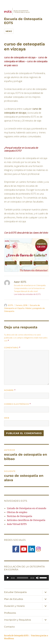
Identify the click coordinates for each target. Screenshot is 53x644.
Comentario (12, 348)
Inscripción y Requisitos (18, 620)
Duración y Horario (14, 606)
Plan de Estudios (14, 599)
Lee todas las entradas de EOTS (27, 294)
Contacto (9, 627)
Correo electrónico (17, 404)
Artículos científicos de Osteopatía (26, 520)
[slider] (22, 578)
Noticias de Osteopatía (20, 516)
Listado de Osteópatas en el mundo (27, 508)
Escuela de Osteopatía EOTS (16, 636)
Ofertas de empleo (17, 512)
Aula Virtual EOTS (17, 524)
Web (7, 418)
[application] (26, 578)
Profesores (10, 613)
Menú (9, 31)
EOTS (11, 305)
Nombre (10, 390)
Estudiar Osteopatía (15, 592)
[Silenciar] (37, 578)
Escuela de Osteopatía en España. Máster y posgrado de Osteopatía (24, 308)
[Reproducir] (8, 578)
